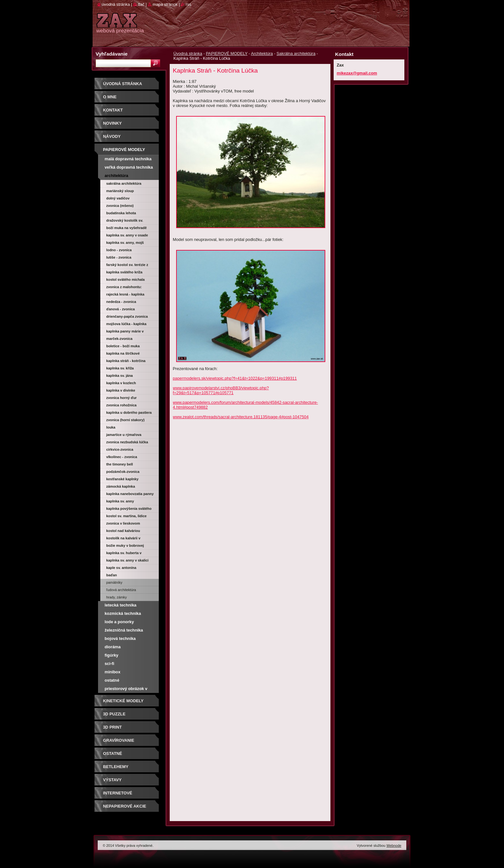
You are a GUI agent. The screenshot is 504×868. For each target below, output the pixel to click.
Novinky (113, 123)
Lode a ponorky (119, 622)
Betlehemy (116, 767)
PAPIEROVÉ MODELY (227, 53)
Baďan (112, 575)
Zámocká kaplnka (121, 486)
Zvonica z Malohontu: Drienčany (124, 288)
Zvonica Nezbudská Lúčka (127, 442)
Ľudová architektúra (121, 590)
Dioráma (113, 647)
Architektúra (262, 53)
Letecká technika (121, 605)
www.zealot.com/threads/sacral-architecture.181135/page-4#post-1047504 (241, 417)
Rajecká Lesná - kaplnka (126, 294)
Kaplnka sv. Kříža (120, 368)
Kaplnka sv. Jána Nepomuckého (120, 376)
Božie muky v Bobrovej (125, 545)
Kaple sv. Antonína (121, 568)
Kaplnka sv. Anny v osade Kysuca (127, 236)
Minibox (113, 672)
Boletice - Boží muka (123, 346)
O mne (110, 97)
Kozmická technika (123, 613)
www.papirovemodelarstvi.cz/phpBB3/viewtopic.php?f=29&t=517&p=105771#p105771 (221, 390)
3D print (113, 727)
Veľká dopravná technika (129, 167)
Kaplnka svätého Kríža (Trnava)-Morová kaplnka (127, 273)
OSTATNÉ (113, 753)
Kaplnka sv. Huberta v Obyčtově (124, 554)
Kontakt (113, 110)
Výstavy (113, 780)
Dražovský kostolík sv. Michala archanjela (125, 221)
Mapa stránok (165, 4)
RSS (189, 4)
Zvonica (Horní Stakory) (126, 420)
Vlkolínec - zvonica (122, 457)
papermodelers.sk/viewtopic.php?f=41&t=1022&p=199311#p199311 (235, 378)
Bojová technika (120, 638)
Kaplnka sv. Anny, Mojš (125, 243)
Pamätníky (114, 582)
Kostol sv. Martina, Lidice (127, 516)
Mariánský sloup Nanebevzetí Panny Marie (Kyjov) (127, 192)
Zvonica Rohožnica (122, 405)
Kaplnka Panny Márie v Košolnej (125, 332)
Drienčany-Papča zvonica (127, 316)
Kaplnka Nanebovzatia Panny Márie (130, 495)
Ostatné (112, 680)
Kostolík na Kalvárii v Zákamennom (123, 539)
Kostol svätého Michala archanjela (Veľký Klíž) (126, 280)
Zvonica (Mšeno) (120, 206)
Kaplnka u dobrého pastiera (129, 412)
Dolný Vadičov (118, 198)
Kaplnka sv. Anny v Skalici (128, 560)
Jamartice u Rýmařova (124, 435)
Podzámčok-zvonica (123, 472)
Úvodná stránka (188, 53)
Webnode (394, 846)
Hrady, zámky (117, 597)
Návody (112, 136)
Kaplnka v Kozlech (121, 383)
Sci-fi (110, 664)
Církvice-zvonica (120, 449)
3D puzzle (114, 714)
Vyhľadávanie (112, 54)
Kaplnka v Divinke (121, 390)
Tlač (141, 4)
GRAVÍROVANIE (119, 740)
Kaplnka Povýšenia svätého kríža (129, 509)
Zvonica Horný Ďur (122, 398)
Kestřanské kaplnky (122, 479)
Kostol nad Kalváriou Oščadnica (123, 532)
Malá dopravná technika (128, 159)
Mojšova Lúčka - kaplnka (126, 324)
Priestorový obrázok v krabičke (126, 690)
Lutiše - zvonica (119, 257)
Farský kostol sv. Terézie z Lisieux (127, 266)
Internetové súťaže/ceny (118, 795)
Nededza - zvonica (121, 302)
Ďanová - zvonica (121, 309)
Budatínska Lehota (121, 213)
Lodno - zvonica (119, 250)
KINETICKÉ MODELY (123, 701)
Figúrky (112, 655)
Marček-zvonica (120, 339)
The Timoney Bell (120, 464)
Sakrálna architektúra (296, 53)
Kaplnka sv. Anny (120, 501)
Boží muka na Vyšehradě (127, 228)
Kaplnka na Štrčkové (123, 353)
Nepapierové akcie (125, 806)
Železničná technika (124, 630)
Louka (111, 427)
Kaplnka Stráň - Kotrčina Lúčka (126, 362)
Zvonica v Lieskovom (123, 523)
